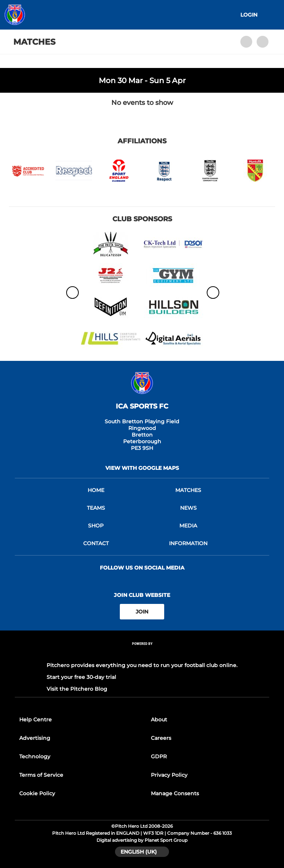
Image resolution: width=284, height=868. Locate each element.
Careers (161, 738)
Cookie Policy (37, 793)
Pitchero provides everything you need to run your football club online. (142, 665)
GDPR (159, 756)
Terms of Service (41, 775)
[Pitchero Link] (142, 654)
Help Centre (35, 720)
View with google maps (142, 468)
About (159, 720)
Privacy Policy (169, 775)
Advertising (35, 738)
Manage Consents (175, 793)
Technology (35, 756)
